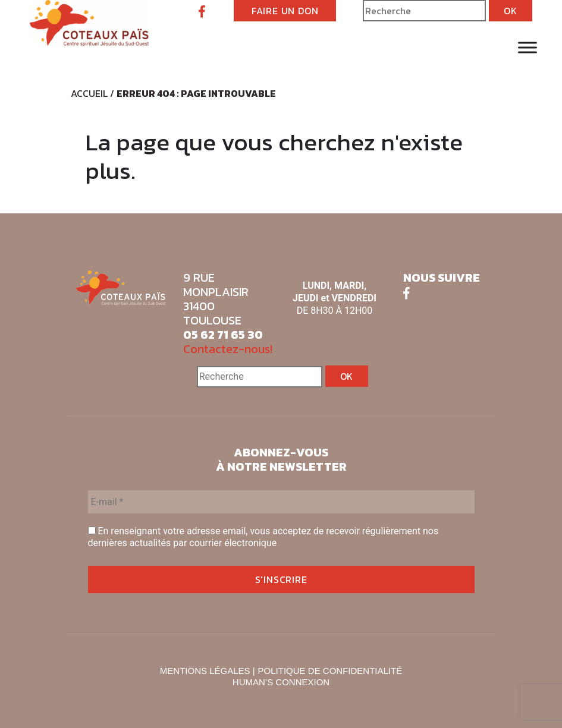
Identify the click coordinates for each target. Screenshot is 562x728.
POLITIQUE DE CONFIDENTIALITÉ (330, 671)
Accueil (89, 93)
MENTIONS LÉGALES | (208, 671)
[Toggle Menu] (528, 47)
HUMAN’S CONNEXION (281, 682)
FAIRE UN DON (285, 11)
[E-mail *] (281, 502)
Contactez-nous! (228, 349)
